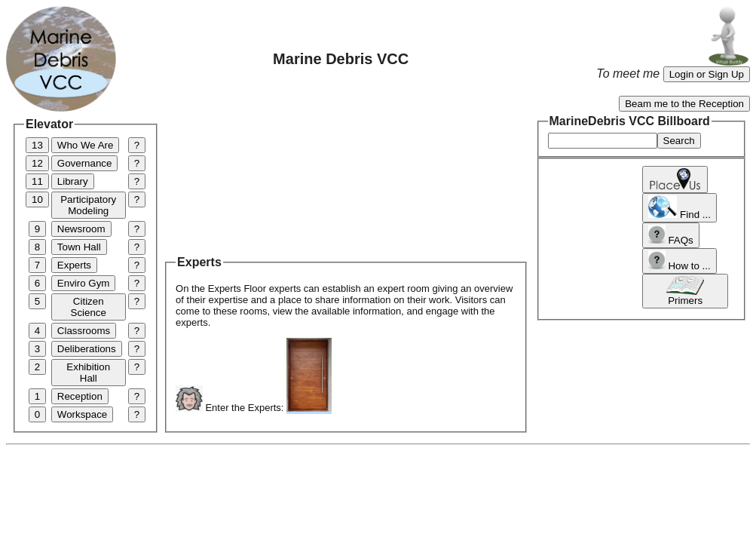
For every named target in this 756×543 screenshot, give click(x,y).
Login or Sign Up (707, 74)
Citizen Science (89, 307)
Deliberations (87, 349)
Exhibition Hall (88, 373)
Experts (74, 265)
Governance (85, 163)
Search (679, 141)
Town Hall (79, 247)
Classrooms (84, 331)
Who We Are (86, 145)
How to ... (679, 261)
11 (37, 181)
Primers (685, 291)
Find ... (679, 208)
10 (37, 199)
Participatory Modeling (88, 205)
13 (37, 145)
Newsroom (81, 229)
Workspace (82, 414)
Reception (80, 396)
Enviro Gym (84, 283)
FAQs (670, 235)
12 (37, 163)
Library (73, 181)
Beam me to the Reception (684, 104)
